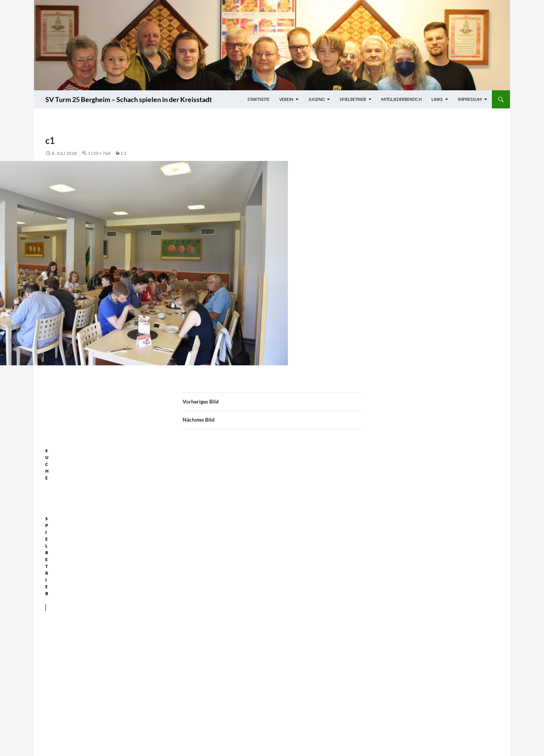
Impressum (470, 99)
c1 (124, 153)
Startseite (258, 99)
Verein (286, 99)
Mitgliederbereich (401, 99)
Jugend (316, 99)
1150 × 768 (99, 153)
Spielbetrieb (353, 99)
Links (437, 99)
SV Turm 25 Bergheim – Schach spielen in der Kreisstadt (129, 99)
